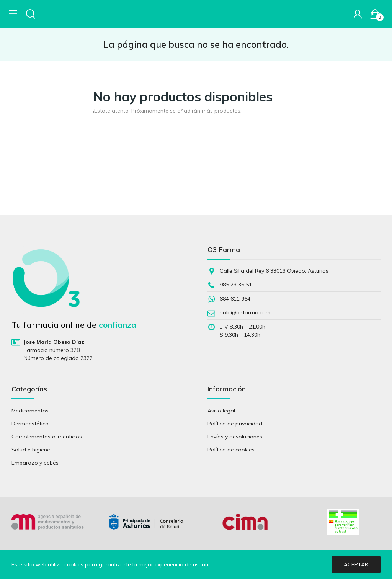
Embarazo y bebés (35, 463)
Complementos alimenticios (47, 437)
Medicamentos (30, 411)
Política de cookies (231, 450)
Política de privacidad (235, 424)
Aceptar (356, 564)
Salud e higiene (31, 450)
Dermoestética (30, 424)
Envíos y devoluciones (235, 437)
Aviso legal (221, 411)
